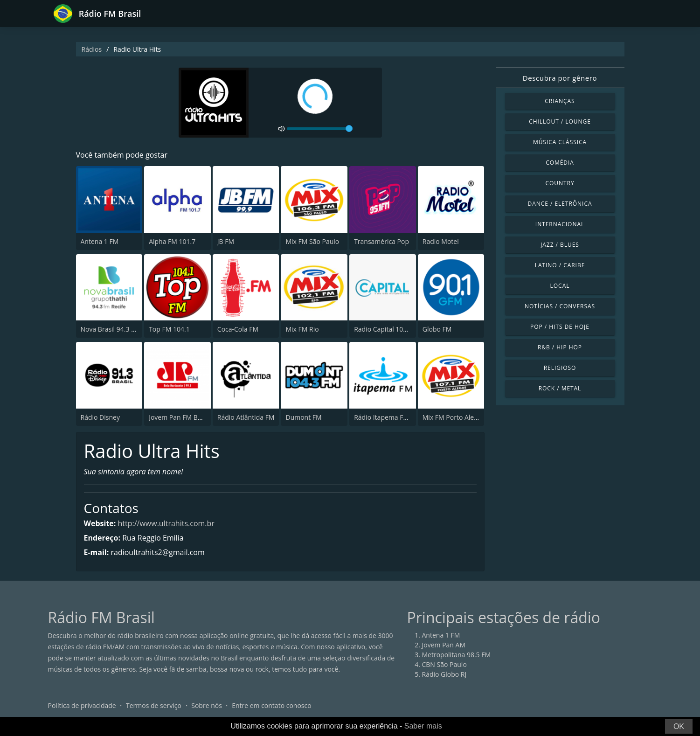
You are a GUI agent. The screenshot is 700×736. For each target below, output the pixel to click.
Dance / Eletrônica (560, 204)
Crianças (560, 101)
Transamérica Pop (381, 241)
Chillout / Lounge (560, 122)
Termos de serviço (154, 705)
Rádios (92, 49)
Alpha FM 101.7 (172, 241)
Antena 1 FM (100, 241)
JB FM (226, 241)
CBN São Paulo (444, 664)
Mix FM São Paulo (312, 241)
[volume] (320, 129)
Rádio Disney (100, 417)
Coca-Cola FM (238, 329)
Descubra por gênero (560, 78)
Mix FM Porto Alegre (453, 417)
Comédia (560, 163)
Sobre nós (207, 705)
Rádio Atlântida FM (246, 417)
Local (560, 286)
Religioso (560, 368)
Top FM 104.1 (169, 329)
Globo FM (437, 329)
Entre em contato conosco (272, 705)
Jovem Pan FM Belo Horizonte (194, 417)
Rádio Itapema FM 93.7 (389, 417)
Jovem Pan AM (444, 645)
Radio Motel (441, 241)
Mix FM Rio (302, 329)
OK (679, 726)
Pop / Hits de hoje (560, 327)
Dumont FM (303, 417)
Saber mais (423, 726)
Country (560, 183)
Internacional (560, 224)
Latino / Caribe (560, 265)
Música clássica (560, 142)
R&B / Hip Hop (560, 347)
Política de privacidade (82, 705)
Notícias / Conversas (560, 306)
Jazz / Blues (560, 245)
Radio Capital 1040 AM (388, 329)
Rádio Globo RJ (444, 674)
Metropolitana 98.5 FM (457, 655)
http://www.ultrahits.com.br (166, 523)
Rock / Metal (560, 388)
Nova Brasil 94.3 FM (111, 329)
